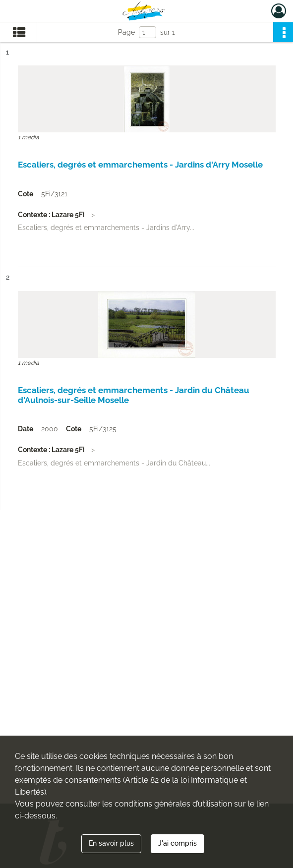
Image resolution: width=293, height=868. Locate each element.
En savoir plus (111, 843)
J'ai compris (177, 843)
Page (126, 32)
